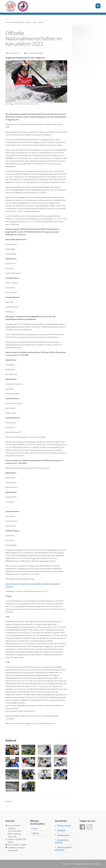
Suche (35, 828)
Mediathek (61, 830)
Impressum (66, 864)
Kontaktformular (64, 835)
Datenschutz (96, 864)
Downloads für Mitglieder (62, 841)
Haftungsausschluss (81, 864)
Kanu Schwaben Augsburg (15, 22)
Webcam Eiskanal (64, 825)
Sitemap (36, 833)
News (29, 22)
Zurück (10, 801)
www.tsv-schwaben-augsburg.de (64, 848)
